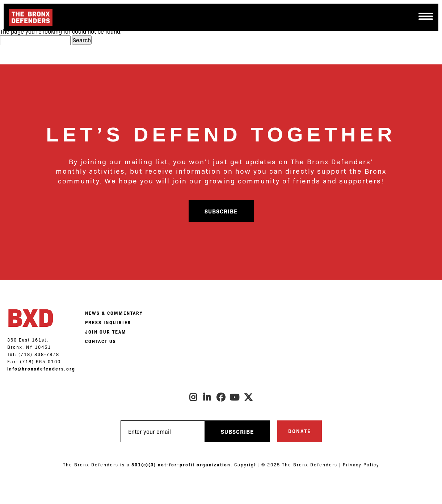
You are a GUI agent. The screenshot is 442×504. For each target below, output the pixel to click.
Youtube (235, 397)
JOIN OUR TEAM (106, 332)
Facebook (221, 397)
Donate (300, 431)
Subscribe (221, 211)
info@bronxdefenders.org (41, 369)
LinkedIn (207, 397)
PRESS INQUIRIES (108, 322)
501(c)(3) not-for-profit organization (181, 465)
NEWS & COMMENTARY (114, 313)
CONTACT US (101, 341)
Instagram (194, 397)
